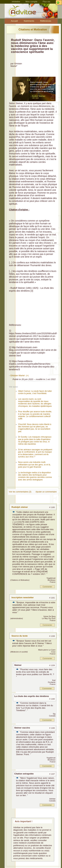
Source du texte (20, 636)
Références (46, 21)
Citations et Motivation (33, 30)
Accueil (14, 21)
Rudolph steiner (20, 507)
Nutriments (29, 21)
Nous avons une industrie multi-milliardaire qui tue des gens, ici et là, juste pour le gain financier (34, 465)
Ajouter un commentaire (46, 492)
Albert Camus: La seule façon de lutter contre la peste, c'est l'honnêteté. (35, 392)
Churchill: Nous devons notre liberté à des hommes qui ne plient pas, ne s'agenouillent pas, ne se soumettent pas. (35, 428)
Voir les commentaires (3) (20, 492)
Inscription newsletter (23, 597)
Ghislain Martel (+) (19, 375)
